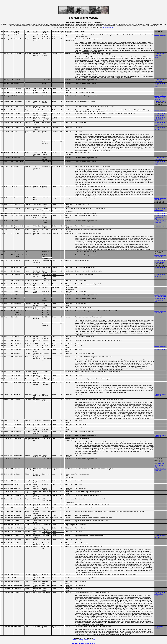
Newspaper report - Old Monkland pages (160, 119)
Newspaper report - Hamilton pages (160, 114)
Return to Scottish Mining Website (83, 643)
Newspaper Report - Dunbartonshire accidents (160, 97)
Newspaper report (160, 35)
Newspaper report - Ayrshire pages (160, 268)
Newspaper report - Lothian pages (160, 81)
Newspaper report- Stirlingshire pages (160, 296)
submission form (108, 27)
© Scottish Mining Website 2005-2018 (83, 640)
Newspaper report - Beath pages (160, 275)
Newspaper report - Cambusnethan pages (160, 85)
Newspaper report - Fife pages (160, 128)
